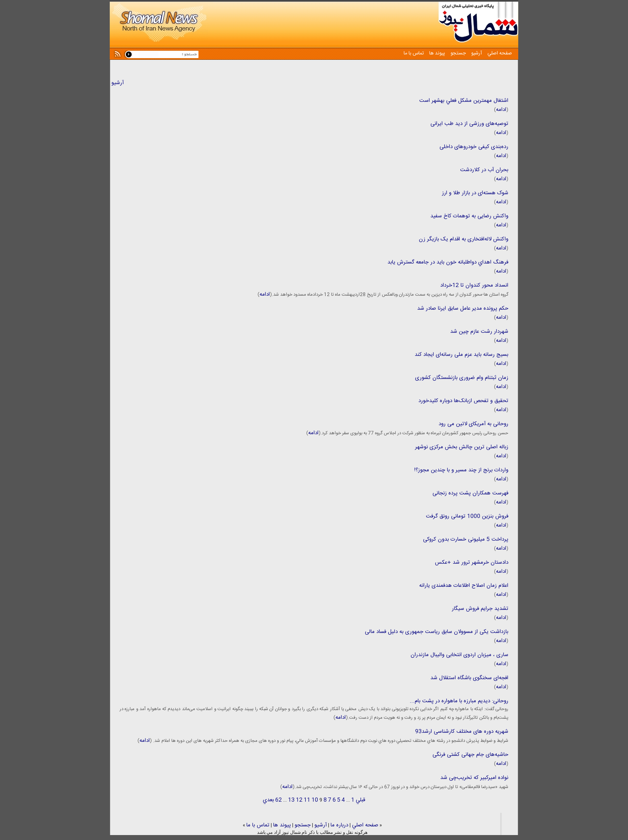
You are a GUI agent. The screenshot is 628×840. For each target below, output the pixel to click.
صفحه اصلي (499, 53)
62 (279, 800)
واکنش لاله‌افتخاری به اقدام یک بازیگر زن (464, 239)
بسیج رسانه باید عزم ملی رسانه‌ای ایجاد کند (462, 355)
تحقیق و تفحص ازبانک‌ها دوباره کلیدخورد (463, 401)
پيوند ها (437, 53)
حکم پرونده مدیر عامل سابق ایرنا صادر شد (463, 308)
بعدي (268, 800)
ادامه (501, 110)
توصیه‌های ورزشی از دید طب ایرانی (469, 124)
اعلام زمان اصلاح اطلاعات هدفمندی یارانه (464, 586)
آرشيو (476, 53)
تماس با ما (414, 53)
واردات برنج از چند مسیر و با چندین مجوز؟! (461, 470)
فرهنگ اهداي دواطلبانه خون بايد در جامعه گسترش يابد (448, 262)
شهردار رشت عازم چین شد (479, 332)
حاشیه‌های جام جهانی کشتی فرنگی (470, 755)
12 (299, 800)
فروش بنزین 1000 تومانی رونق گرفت (467, 516)
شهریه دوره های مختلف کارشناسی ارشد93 (462, 732)
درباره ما (339, 825)
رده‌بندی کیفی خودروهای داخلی (474, 147)
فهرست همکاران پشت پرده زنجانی (470, 493)
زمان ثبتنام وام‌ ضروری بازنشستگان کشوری (462, 378)
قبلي (360, 800)
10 (315, 800)
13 (291, 800)
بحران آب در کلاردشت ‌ (483, 170)
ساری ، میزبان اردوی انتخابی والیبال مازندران (459, 655)
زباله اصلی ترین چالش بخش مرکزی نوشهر (462, 447)
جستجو (458, 53)
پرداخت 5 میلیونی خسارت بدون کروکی (466, 539)
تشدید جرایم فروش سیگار (480, 609)
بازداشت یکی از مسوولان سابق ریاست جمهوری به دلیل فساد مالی (437, 632)
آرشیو (118, 83)
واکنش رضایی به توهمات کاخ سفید (469, 216)
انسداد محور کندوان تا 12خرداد (474, 285)
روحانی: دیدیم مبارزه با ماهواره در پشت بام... (459, 701)
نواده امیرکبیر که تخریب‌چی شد (474, 778)
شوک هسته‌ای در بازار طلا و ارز (475, 193)
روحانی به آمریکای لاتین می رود (473, 424)
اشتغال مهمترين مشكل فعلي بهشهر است (464, 101)
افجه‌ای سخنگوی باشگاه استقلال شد (469, 678)
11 (307, 800)
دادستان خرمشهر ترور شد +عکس (472, 562)
